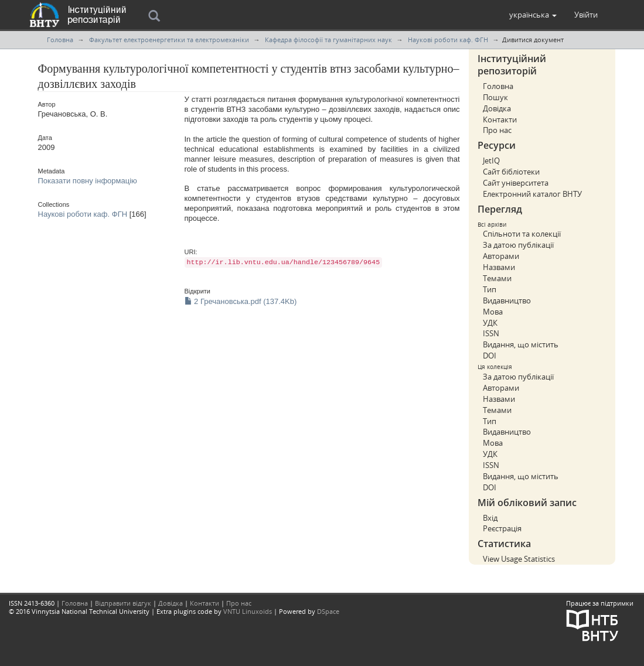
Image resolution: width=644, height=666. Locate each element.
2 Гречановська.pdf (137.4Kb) (241, 301)
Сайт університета (516, 183)
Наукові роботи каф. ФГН (448, 40)
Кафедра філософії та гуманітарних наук (328, 40)
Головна (60, 40)
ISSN (491, 333)
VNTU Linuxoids (248, 611)
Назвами (499, 267)
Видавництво (507, 300)
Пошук (495, 97)
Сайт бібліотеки (511, 172)
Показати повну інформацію (88, 181)
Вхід (490, 518)
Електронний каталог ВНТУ (532, 194)
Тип (490, 289)
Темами (497, 278)
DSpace (328, 611)
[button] (533, 15)
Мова (493, 312)
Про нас (497, 130)
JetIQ (491, 160)
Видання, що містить (521, 344)
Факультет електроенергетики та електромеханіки (169, 40)
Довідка (497, 108)
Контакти (500, 119)
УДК (490, 323)
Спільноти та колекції (522, 234)
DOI (490, 356)
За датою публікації (518, 245)
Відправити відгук (123, 603)
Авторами (501, 256)
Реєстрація (502, 528)
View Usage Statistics (519, 559)
